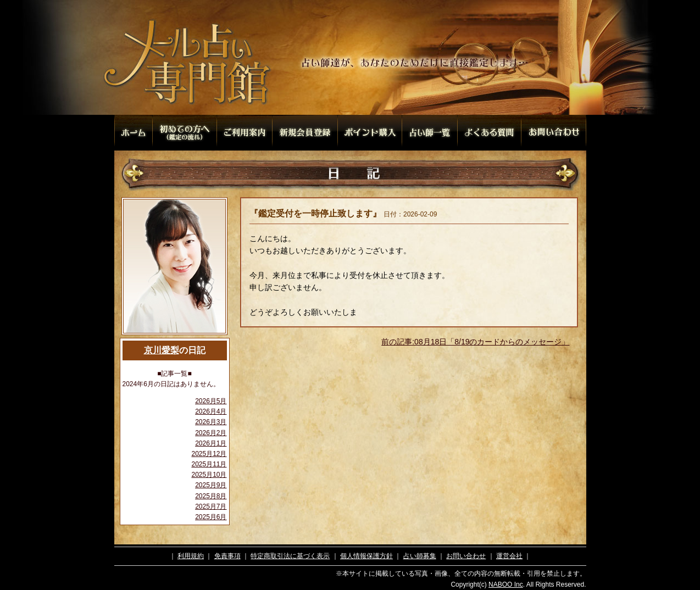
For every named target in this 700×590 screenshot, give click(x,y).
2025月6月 (211, 517)
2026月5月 (211, 401)
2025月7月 (211, 506)
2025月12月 (209, 454)
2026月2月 (211, 433)
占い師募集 (420, 556)
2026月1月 (211, 443)
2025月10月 (209, 475)
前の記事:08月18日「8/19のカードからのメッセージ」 (475, 342)
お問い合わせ (466, 556)
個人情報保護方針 (366, 556)
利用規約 (191, 556)
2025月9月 (211, 485)
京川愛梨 (162, 350)
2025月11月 (209, 464)
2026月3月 (211, 422)
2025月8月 (211, 496)
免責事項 (227, 556)
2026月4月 (211, 411)
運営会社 (509, 556)
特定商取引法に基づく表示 (290, 556)
